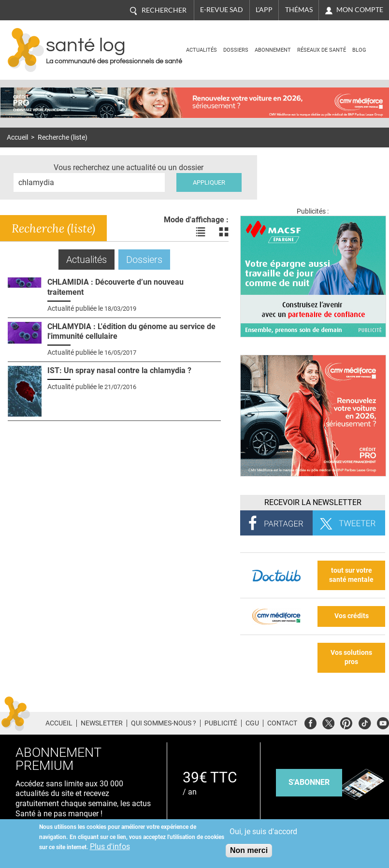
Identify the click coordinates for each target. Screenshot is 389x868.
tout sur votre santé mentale (351, 575)
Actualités (202, 50)
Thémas (299, 10)
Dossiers (236, 50)
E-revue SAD (222, 10)
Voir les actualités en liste (201, 232)
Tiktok (365, 722)
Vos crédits (352, 616)
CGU (252, 723)
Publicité (221, 723)
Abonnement (273, 50)
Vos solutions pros (351, 657)
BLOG (359, 50)
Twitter (328, 722)
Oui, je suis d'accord (263, 832)
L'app (264, 10)
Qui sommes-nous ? (164, 723)
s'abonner (309, 782)
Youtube (383, 722)
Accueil (17, 137)
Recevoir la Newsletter (313, 502)
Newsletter (102, 723)
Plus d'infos (110, 846)
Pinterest (346, 722)
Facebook (310, 722)
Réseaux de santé (322, 50)
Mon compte (360, 10)
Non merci (249, 850)
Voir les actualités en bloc (224, 232)
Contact (282, 723)
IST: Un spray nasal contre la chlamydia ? (119, 370)
